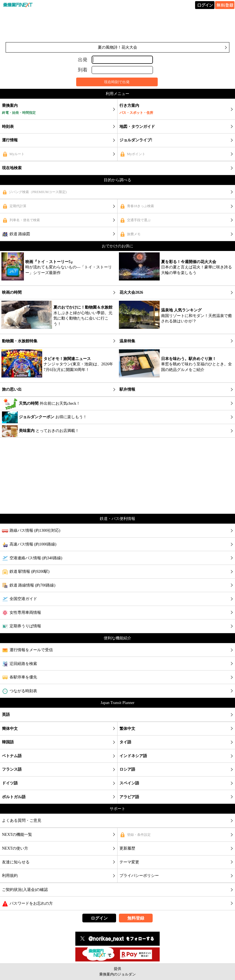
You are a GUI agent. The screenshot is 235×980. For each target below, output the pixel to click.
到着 (83, 70)
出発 (83, 59)
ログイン (99, 918)
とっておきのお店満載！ (40, 431)
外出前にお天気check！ (41, 404)
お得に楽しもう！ (44, 417)
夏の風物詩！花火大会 (117, 47)
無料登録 (136, 918)
